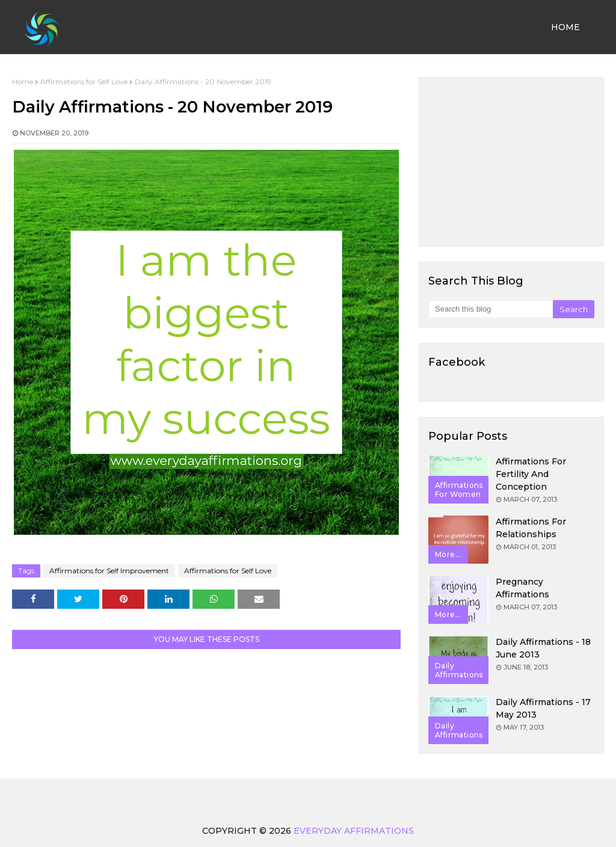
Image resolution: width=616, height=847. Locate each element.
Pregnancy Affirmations (522, 588)
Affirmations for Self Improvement (109, 571)
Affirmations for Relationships (531, 528)
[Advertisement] (511, 162)
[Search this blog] (491, 309)
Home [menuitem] (565, 27)
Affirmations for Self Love (84, 82)
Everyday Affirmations (354, 831)
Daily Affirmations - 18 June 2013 (543, 648)
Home (23, 82)
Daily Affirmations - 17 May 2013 (543, 708)
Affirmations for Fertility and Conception (531, 474)
